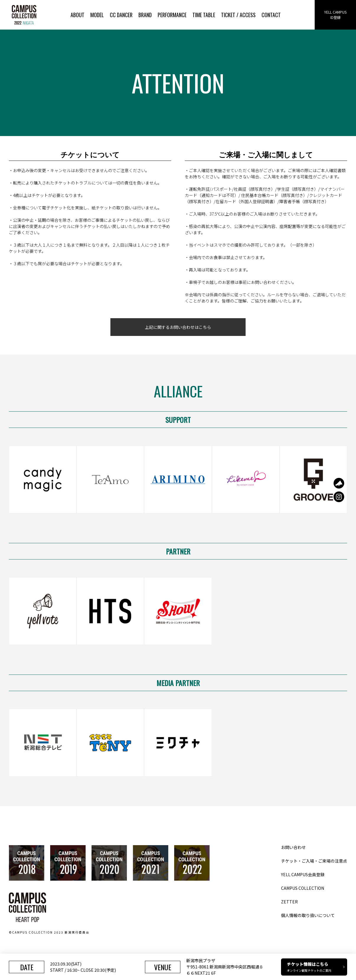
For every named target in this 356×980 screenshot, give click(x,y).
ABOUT (77, 15)
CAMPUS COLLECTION (303, 888)
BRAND (145, 15)
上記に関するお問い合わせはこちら (178, 327)
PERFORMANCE (172, 15)
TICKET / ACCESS (238, 15)
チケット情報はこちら (316, 967)
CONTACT (271, 15)
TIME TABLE (204, 15)
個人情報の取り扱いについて (308, 915)
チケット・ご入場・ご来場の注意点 (314, 861)
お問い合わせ (293, 847)
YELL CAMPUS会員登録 (303, 874)
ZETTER (289, 902)
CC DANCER (121, 15)
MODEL (97, 15)
